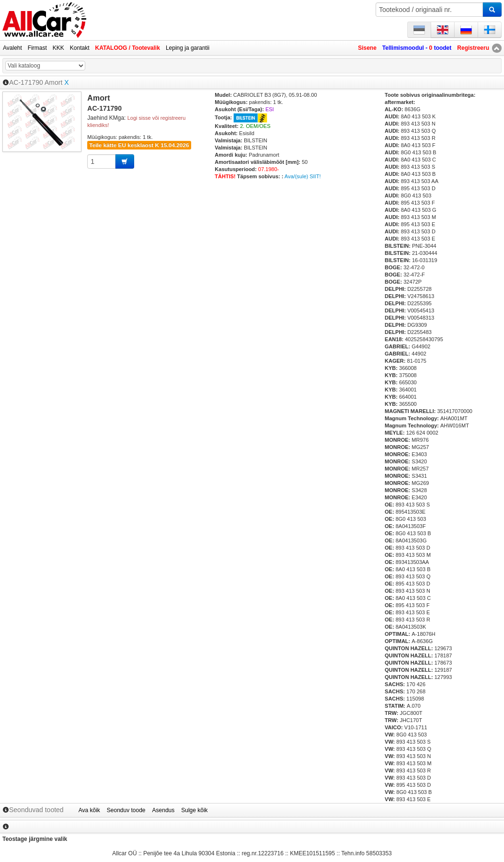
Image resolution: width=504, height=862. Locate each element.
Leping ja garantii (188, 48)
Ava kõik (89, 810)
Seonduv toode (126, 810)
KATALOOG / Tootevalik (128, 48)
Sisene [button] (367, 48)
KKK (58, 48)
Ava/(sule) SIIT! (303, 176)
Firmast (37, 48)
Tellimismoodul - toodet (417, 48)
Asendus (164, 810)
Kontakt (80, 48)
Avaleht (12, 48)
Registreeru (473, 48)
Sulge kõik (194, 810)
